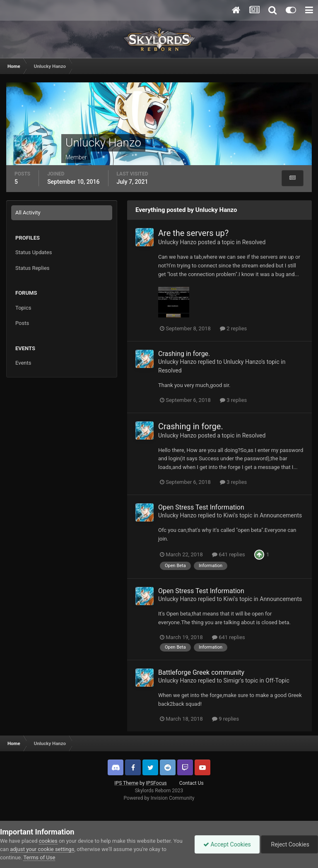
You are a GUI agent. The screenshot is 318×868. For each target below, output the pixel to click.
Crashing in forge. (184, 354)
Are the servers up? (193, 233)
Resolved (254, 242)
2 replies (233, 328)
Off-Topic (277, 680)
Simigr (231, 680)
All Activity (28, 213)
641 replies (229, 554)
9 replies (225, 719)
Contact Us (192, 783)
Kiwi (229, 515)
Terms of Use (39, 857)
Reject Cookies (289, 844)
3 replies (233, 400)
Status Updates (34, 252)
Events (23, 363)
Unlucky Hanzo (177, 242)
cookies (48, 841)
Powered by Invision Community (159, 798)
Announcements (281, 515)
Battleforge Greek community (201, 672)
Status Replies (33, 268)
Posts (22, 323)
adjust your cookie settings (42, 849)
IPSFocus (156, 783)
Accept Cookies (227, 844)
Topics (23, 308)
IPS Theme (126, 783)
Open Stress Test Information (201, 507)
